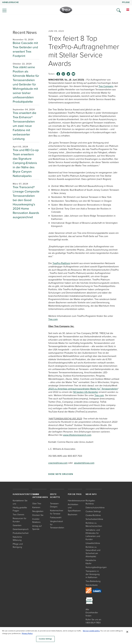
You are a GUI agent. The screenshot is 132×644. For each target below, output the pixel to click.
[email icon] (73, 74)
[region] (66, 636)
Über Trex (37, 503)
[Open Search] (119, 10)
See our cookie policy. (91, 631)
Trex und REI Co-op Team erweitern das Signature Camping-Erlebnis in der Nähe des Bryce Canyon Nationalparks (26, 163)
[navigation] (66, 7)
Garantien (17, 525)
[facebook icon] (58, 74)
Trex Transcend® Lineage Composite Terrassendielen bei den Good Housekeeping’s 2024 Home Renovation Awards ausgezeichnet (26, 202)
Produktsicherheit (21, 533)
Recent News (25, 32)
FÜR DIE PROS (75, 494)
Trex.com (53, 319)
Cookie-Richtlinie (93, 515)
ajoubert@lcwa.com (84, 463)
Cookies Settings (93, 511)
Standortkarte (92, 585)
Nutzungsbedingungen (96, 567)
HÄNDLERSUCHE (11, 2)
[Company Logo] (66, 10)
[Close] (127, 632)
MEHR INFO (91, 494)
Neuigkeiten (38, 511)
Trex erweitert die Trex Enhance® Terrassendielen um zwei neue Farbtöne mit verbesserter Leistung (25, 126)
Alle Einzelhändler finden (92, 612)
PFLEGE (126, 2)
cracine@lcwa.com (58, 463)
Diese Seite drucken (61, 474)
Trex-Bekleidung (93, 581)
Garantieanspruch (21, 529)
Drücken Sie (38, 515)
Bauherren (73, 514)
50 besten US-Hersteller (86, 392)
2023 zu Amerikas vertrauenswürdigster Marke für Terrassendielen (83, 389)
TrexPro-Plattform (61, 263)
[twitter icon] (68, 74)
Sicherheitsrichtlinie (94, 519)
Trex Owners (18, 514)
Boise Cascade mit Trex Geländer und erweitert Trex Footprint (25, 49)
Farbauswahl (56, 517)
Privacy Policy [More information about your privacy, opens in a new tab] (27, 633)
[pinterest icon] (63, 74)
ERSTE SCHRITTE (55, 496)
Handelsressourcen (77, 500)
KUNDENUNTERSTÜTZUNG (26, 494)
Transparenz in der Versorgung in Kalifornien (93, 574)
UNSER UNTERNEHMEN (40, 496)
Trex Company (106, 86)
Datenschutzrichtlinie (95, 507)
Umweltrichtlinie (93, 543)
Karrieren (36, 507)
